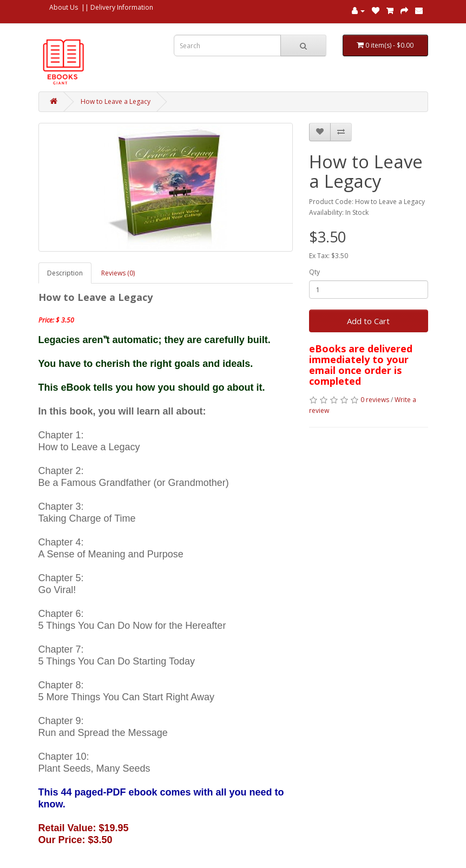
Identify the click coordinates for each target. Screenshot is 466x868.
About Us (64, 7)
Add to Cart (368, 321)
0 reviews (375, 400)
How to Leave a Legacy (116, 101)
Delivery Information (122, 7)
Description (65, 273)
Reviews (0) (118, 273)
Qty (314, 272)
